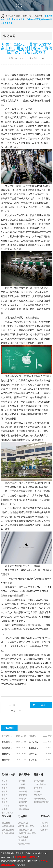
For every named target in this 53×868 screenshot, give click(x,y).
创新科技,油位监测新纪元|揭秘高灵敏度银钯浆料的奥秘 (26, 742)
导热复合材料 (24, 844)
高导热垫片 (23, 823)
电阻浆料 (23, 806)
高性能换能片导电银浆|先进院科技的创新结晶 (22, 736)
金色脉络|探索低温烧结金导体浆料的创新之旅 (22, 754)
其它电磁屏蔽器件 (42, 802)
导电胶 (22, 781)
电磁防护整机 (40, 799)
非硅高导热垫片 (25, 830)
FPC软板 (6, 806)
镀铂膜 (5, 791)
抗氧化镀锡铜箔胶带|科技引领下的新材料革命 (22, 748)
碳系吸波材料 (8, 826)
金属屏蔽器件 (40, 784)
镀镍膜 (5, 795)
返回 (43, 705)
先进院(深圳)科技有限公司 (12, 853)
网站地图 (21, 865)
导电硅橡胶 (39, 781)
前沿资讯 (44, 823)
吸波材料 (6, 823)
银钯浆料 (23, 795)
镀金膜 (5, 781)
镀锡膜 (5, 799)
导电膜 (5, 809)
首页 (18, 16)
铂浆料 (22, 788)
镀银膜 (5, 784)
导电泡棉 (38, 788)
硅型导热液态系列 (26, 826)
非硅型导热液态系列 (27, 833)
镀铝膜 (5, 802)
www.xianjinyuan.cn (14, 861)
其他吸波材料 (8, 833)
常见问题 (38, 16)
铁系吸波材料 (8, 830)
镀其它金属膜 (7, 813)
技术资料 (44, 830)
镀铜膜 (5, 788)
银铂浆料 (23, 791)
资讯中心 (27, 16)
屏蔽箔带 (38, 795)
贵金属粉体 (24, 809)
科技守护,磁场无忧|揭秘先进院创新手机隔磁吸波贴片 (25, 760)
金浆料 (22, 784)
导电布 (37, 791)
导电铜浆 (23, 799)
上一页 (12, 705)
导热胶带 (22, 840)
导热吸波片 (23, 837)
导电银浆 (23, 802)
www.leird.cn (39, 853)
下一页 (12, 711)
